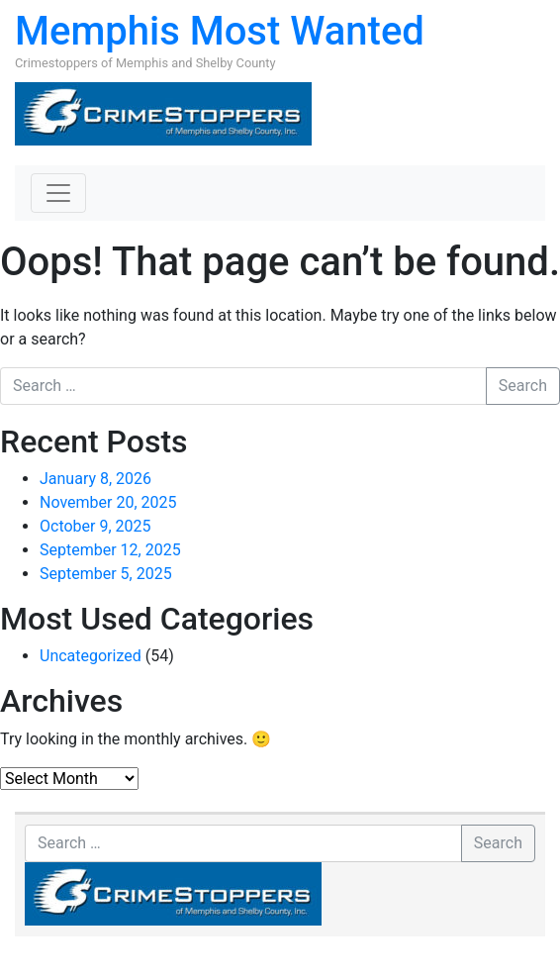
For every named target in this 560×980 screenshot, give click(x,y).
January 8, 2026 (95, 479)
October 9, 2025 (95, 526)
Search (523, 386)
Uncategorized (91, 656)
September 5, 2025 (106, 574)
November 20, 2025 (108, 502)
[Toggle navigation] (58, 193)
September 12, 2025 (110, 550)
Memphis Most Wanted (220, 31)
